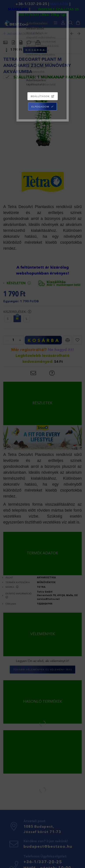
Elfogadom (40, 107)
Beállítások (40, 96)
